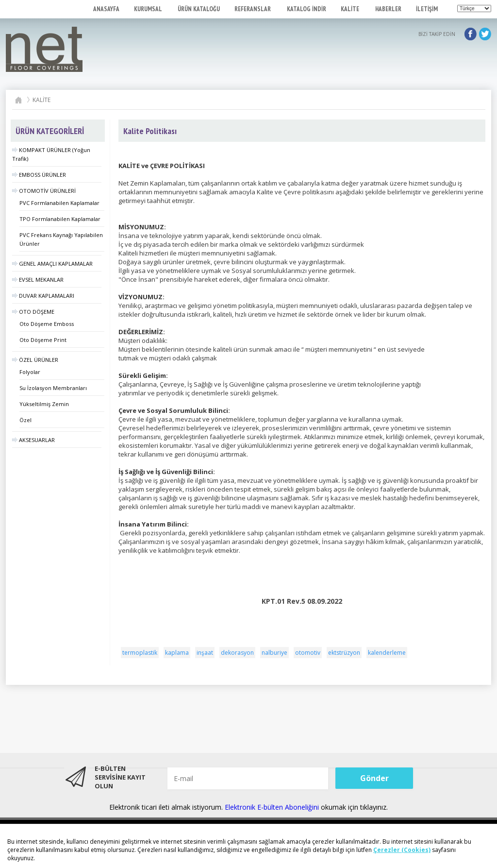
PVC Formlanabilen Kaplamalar (59, 203)
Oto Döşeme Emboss (47, 324)
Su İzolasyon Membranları (53, 388)
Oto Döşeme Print (43, 340)
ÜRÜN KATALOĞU (199, 9)
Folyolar (30, 372)
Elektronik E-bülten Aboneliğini (273, 807)
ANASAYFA (106, 9)
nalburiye (274, 653)
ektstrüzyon (344, 653)
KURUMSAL (149, 9)
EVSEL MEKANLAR (38, 280)
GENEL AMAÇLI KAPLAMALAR (52, 264)
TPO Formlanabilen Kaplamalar (60, 219)
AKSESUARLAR (33, 440)
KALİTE (351, 9)
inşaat (205, 653)
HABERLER (388, 9)
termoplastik (140, 653)
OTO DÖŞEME (33, 312)
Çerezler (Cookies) (402, 850)
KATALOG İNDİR (306, 9)
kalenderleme (387, 653)
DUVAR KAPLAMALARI (43, 296)
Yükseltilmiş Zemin (44, 404)
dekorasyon (237, 653)
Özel (25, 420)
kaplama (177, 653)
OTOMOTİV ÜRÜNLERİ (44, 191)
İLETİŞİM (427, 9)
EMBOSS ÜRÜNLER (39, 175)
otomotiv (308, 653)
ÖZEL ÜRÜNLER (35, 360)
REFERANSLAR (253, 9)
